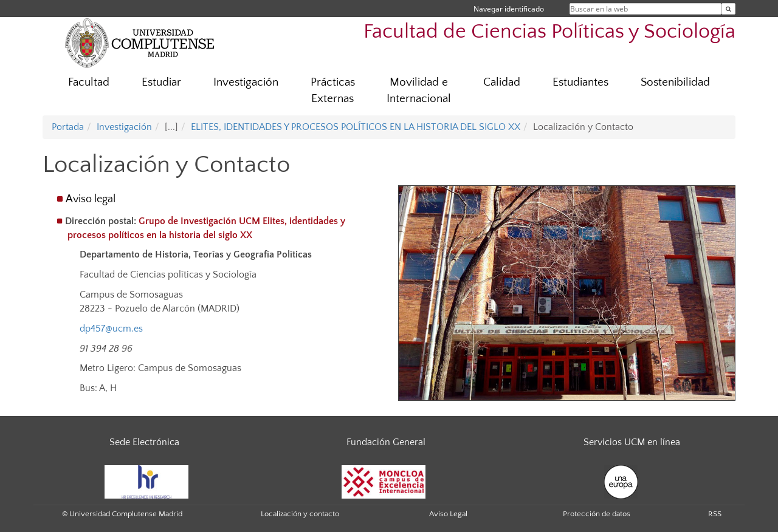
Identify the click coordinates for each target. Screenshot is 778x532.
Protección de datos (597, 514)
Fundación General (386, 442)
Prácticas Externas (333, 90)
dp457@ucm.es (111, 329)
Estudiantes (580, 82)
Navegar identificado (509, 9)
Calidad (502, 82)
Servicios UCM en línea (632, 442)
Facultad (89, 82)
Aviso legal (91, 199)
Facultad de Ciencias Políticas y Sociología (549, 32)
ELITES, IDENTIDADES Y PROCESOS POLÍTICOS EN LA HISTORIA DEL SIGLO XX (356, 127)
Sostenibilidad (675, 82)
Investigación (246, 82)
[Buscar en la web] (728, 9)
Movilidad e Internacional (419, 90)
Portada (68, 127)
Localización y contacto (300, 514)
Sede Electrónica (144, 442)
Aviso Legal (448, 514)
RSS (715, 514)
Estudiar (161, 82)
